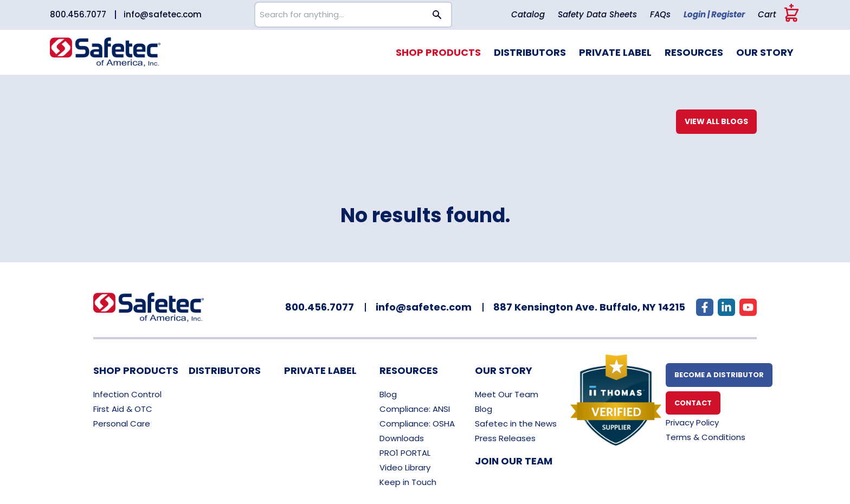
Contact (693, 403)
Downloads (402, 438)
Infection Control (127, 394)
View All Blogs (716, 121)
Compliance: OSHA (417, 424)
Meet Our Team (507, 394)
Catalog (528, 14)
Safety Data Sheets (597, 14)
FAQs (660, 14)
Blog (388, 394)
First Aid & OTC (123, 409)
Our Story (765, 52)
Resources (694, 52)
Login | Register (714, 14)
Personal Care (122, 424)
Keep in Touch (408, 482)
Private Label (615, 52)
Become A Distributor (719, 375)
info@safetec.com (163, 14)
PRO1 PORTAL (405, 453)
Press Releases (505, 438)
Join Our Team (514, 461)
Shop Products (438, 52)
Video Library (405, 467)
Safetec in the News (516, 424)
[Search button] (437, 15)
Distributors (530, 52)
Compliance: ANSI (415, 409)
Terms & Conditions (706, 437)
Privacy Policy (692, 422)
